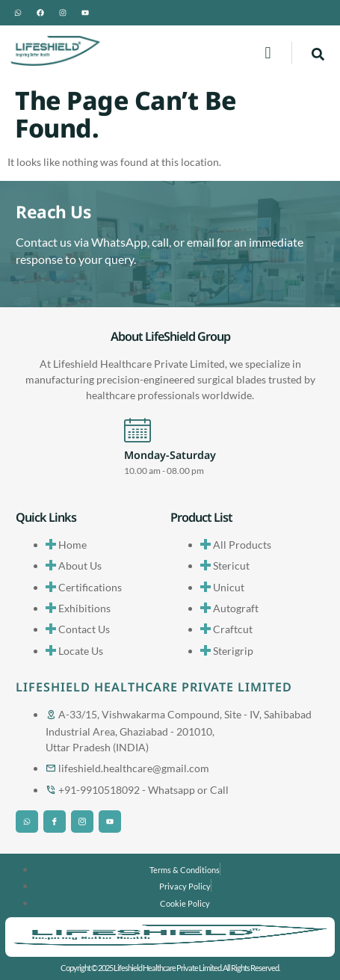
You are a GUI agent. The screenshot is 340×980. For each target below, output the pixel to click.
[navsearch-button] (318, 53)
